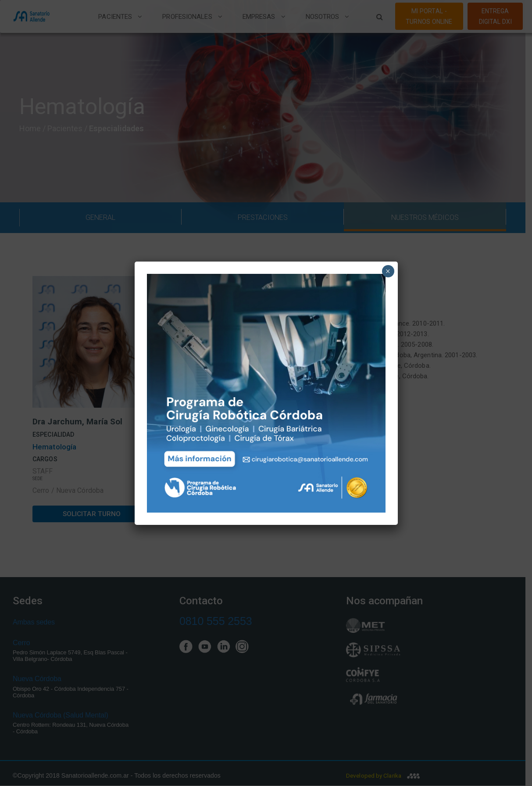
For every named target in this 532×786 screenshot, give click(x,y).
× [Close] (388, 271)
